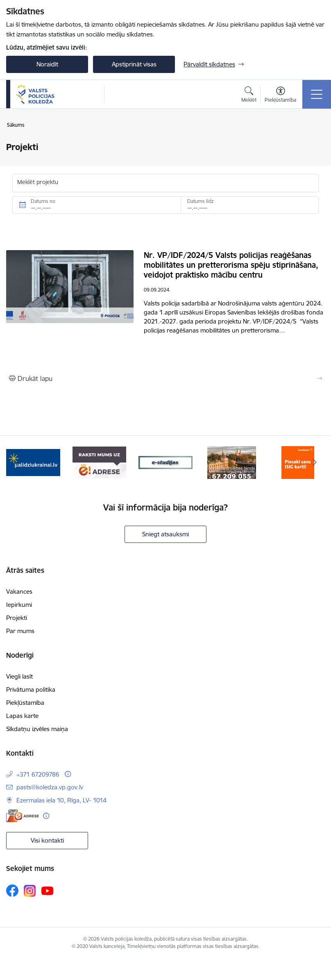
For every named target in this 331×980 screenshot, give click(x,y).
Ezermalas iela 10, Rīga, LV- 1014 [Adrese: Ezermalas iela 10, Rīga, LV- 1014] (61, 800)
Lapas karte (22, 716)
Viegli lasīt (19, 676)
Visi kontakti (47, 840)
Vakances (19, 591)
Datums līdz (201, 201)
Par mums (20, 631)
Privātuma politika (31, 689)
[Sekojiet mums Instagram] (30, 891)
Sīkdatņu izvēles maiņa (37, 729)
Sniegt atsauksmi (165, 534)
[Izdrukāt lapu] (165, 378)
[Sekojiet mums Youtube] (48, 890)
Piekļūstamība (25, 703)
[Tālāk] (314, 463)
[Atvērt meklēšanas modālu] (249, 96)
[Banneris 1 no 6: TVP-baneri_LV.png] (33, 462)
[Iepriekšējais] (17, 463)
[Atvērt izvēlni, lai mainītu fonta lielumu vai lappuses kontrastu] (280, 96)
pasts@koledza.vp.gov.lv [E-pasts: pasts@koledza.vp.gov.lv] (50, 787)
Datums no (43, 201)
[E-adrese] (23, 816)
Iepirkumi (19, 605)
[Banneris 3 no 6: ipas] (165, 462)
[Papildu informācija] (68, 774)
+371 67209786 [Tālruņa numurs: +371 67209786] (38, 774)
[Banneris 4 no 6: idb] (232, 462)
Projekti (17, 618)
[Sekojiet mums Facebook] (12, 891)
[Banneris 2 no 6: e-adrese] (100, 462)
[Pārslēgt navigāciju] (317, 94)
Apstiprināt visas (134, 64)
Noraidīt (47, 64)
